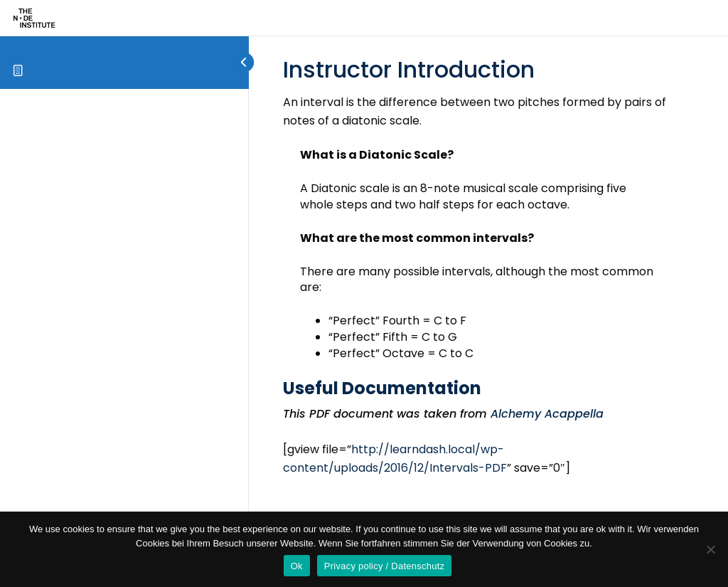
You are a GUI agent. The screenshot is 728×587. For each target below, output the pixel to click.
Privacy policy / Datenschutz (385, 566)
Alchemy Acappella (545, 414)
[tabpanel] (477, 303)
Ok (297, 566)
